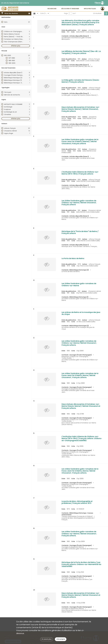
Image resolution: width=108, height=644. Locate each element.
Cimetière (8, 114)
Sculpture (7, 109)
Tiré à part (8, 92)
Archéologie (8, 107)
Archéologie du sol (10, 112)
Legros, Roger (9, 133)
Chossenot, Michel (10, 131)
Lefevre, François (10, 128)
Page (66, 13)
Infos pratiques (90, 9)
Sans (6, 22)
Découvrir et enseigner (70, 9)
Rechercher (52, 9)
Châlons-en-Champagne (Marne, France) (19, 32)
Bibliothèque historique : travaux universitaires (20, 83)
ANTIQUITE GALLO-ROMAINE (13, 104)
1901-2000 (8, 55)
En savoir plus (47, 639)
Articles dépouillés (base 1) (13, 73)
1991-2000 (12, 63)
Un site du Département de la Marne (15, 3)
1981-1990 (12, 61)
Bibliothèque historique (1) (13, 80)
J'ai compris (61, 639)
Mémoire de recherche (12, 95)
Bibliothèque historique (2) (13, 78)
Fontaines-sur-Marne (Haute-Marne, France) (20, 39)
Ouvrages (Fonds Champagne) (15, 75)
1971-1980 (12, 58)
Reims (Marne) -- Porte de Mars (15, 37)
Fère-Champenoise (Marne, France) (17, 42)
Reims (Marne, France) (12, 34)
